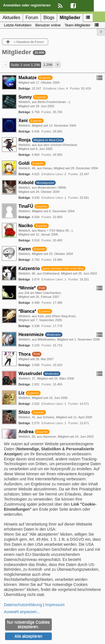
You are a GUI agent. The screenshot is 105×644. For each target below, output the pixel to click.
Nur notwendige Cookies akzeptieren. (28, 624)
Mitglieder (70, 18)
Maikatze (28, 78)
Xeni (23, 121)
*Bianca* (27, 311)
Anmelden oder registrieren (27, 5)
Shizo (24, 412)
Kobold (26, 183)
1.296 (48, 65)
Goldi (24, 163)
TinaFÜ (26, 206)
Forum (32, 18)
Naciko (26, 226)
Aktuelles (11, 18)
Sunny (25, 97)
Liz (22, 393)
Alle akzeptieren (28, 636)
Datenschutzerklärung (23, 605)
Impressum (55, 605)
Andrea (26, 432)
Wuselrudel (30, 374)
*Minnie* (27, 288)
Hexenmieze (31, 334)
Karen (25, 249)
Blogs (49, 18)
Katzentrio (29, 269)
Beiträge (24, 88)
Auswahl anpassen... (22, 612)
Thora (25, 354)
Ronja (25, 140)
